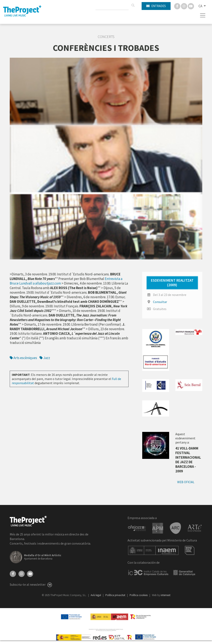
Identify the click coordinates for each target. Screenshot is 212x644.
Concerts (106, 37)
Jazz (45, 358)
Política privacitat (116, 595)
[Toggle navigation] (203, 15)
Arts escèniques (23, 358)
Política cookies (139, 595)
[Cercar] (133, 5)
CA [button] (201, 6)
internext (166, 595)
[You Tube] (191, 6)
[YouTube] (30, 573)
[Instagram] (184, 6)
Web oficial (186, 482)
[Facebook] (178, 6)
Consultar (160, 302)
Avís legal (96, 595)
